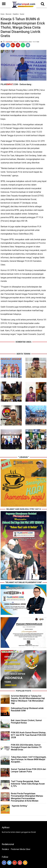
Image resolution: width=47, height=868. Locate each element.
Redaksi (5, 849)
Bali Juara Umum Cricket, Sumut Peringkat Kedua (26, 722)
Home (3, 14)
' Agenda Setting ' (19, 806)
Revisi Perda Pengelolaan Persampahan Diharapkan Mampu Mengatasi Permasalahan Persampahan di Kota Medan (27, 797)
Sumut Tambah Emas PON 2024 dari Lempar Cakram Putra (28, 770)
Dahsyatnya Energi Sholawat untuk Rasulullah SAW (27, 709)
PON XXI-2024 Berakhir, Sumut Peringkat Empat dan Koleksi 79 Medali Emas (26, 747)
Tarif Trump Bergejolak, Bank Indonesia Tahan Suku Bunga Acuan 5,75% (28, 784)
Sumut (22, 14)
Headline (16, 14)
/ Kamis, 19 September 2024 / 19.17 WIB (26, 42)
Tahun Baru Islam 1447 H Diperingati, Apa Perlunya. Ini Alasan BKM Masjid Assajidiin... (29, 759)
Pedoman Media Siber (21, 849)
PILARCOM (9, 84)
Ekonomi (9, 14)
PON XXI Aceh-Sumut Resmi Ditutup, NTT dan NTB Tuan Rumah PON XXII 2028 (28, 735)
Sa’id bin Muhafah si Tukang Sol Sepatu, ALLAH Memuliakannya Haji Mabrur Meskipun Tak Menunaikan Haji (28, 699)
